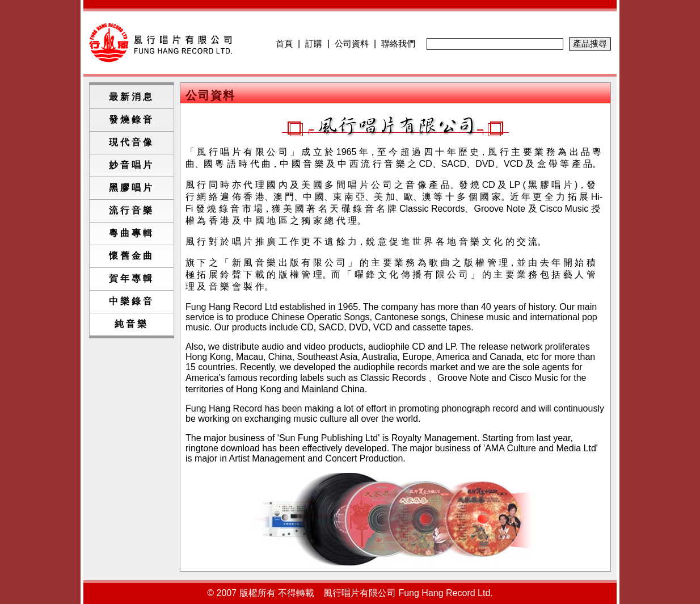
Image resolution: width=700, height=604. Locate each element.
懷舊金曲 (132, 256)
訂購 (314, 43)
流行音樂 (132, 210)
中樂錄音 (132, 301)
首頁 (284, 43)
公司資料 (352, 43)
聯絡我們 (398, 43)
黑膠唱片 (132, 188)
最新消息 (132, 97)
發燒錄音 (132, 119)
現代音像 (132, 142)
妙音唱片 (132, 165)
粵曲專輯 (132, 233)
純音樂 (132, 324)
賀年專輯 (132, 278)
